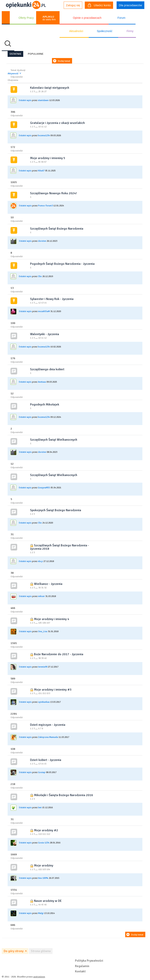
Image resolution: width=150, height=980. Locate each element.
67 (45, 162)
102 (40, 869)
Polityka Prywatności (89, 961)
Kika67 (41, 171)
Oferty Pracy (26, 18)
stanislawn (43, 100)
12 (45, 127)
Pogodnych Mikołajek (45, 405)
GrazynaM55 (44, 488)
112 (48, 834)
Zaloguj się (73, 5)
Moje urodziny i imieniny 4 (52, 619)
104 (48, 869)
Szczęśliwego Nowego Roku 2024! (53, 193)
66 (42, 162)
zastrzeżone (39, 977)
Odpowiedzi (17, 77)
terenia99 (43, 667)
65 (39, 162)
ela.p (40, 561)
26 (42, 92)
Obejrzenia (13, 80)
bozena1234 (44, 136)
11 (42, 127)
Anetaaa (42, 382)
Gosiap (42, 772)
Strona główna (41, 951)
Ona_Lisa (43, 631)
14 (45, 303)
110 (40, 834)
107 (48, 623)
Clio (40, 276)
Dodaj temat (64, 61)
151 (40, 693)
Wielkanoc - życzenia (48, 584)
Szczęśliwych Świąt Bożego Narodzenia (57, 229)
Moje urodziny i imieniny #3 (53, 690)
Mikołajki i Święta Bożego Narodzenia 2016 (63, 795)
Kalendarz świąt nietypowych (50, 88)
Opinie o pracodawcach (87, 18)
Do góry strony (14, 951)
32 (45, 588)
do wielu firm (49, 18)
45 (42, 905)
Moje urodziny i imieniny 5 (48, 158)
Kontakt (80, 971)
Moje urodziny (44, 865)
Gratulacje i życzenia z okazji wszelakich (57, 123)
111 (44, 834)
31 (42, 588)
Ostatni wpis (25, 100)
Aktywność (13, 74)
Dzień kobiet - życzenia (46, 760)
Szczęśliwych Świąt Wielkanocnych (54, 440)
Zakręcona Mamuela (48, 737)
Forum (121, 18)
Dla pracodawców (130, 5)
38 (39, 658)
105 (40, 623)
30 (39, 588)
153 (48, 693)
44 (39, 905)
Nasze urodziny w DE (48, 901)
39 (42, 658)
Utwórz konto (99, 6)
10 (39, 127)
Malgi (41, 913)
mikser (41, 596)
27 (45, 92)
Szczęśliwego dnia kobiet (47, 369)
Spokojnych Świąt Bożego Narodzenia (56, 510)
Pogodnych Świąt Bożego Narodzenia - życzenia (62, 264)
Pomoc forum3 (45, 206)
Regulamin (82, 966)
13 (42, 303)
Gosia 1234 (44, 843)
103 (44, 869)
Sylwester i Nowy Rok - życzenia (52, 299)
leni (40, 808)
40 (45, 658)
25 (39, 92)
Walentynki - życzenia (45, 334)
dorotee (42, 241)
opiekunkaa (44, 702)
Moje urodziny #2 (46, 830)
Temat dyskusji (18, 70)
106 (44, 623)
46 (45, 905)
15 (45, 764)
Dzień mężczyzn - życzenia (48, 725)
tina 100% (43, 878)
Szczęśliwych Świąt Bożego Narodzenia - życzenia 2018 (60, 547)
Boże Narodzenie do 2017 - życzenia (59, 654)
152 (44, 693)
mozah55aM (44, 311)
